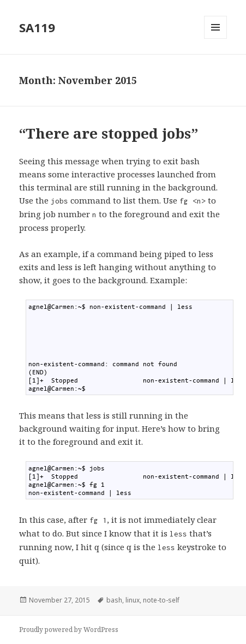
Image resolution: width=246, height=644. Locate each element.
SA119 (37, 27)
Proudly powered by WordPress (69, 630)
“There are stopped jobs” (109, 133)
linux (133, 600)
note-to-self (161, 600)
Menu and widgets (216, 38)
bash (114, 600)
